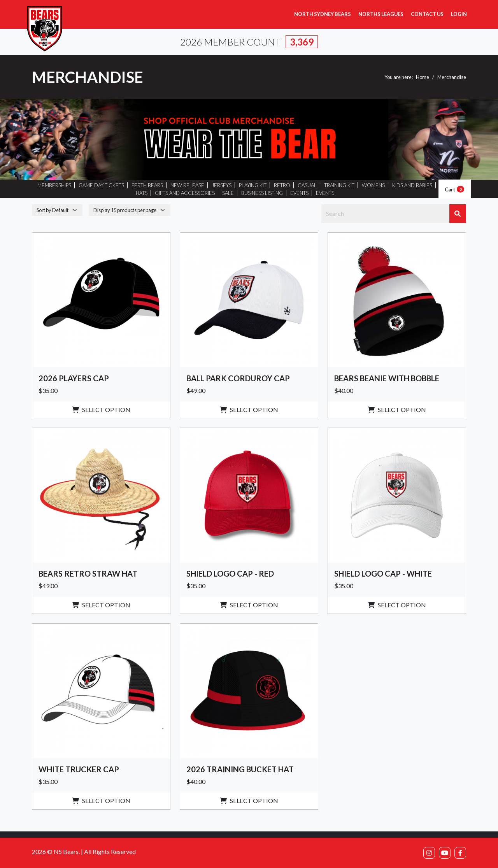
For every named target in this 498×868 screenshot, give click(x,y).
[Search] (385, 213)
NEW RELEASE (187, 185)
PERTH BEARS (147, 185)
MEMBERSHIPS (54, 185)
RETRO (282, 185)
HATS (142, 193)
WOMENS (373, 185)
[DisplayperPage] (130, 210)
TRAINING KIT (339, 185)
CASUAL (307, 185)
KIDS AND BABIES (412, 185)
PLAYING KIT (253, 185)
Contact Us (427, 14)
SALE (228, 193)
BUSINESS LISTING (262, 193)
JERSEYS (222, 185)
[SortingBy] (57, 210)
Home (423, 77)
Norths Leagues (381, 14)
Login (459, 14)
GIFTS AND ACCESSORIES (185, 193)
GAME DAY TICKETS (101, 185)
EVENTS (299, 193)
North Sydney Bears (323, 14)
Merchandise (452, 77)
